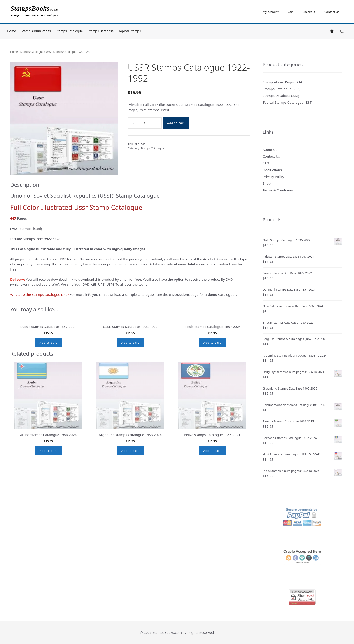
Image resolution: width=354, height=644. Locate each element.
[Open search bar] (343, 31)
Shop (267, 183)
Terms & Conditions (278, 190)
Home (12, 31)
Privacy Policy (274, 177)
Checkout (309, 12)
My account (271, 12)
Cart (291, 12)
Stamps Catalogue (69, 31)
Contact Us (332, 12)
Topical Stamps (130, 31)
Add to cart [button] (48, 381)
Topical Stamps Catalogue (283, 102)
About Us (270, 149)
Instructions (272, 170)
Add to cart (176, 123)
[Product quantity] (145, 123)
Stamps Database (101, 31)
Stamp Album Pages (36, 31)
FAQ (266, 163)
